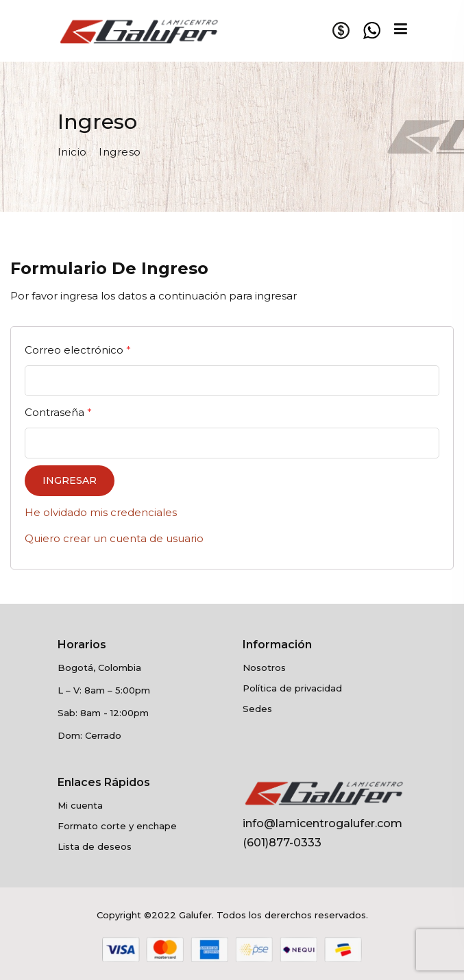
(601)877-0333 (282, 843)
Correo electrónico (78, 350)
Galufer (195, 915)
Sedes (257, 709)
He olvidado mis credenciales (101, 512)
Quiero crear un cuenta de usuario (114, 538)
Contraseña (58, 412)
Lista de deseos (95, 846)
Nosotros (264, 667)
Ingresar (70, 480)
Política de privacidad (292, 688)
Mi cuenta (80, 805)
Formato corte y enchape (117, 826)
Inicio (72, 152)
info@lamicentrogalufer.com (322, 823)
